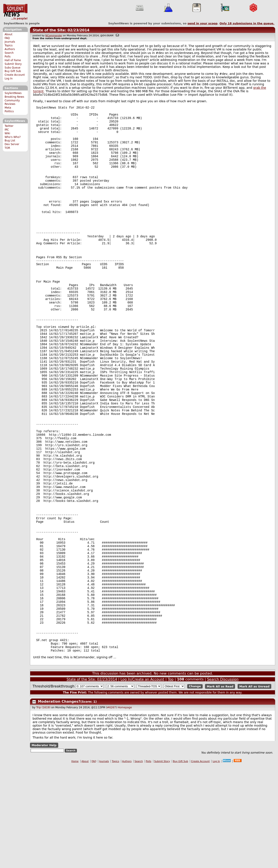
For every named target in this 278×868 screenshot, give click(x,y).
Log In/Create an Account (142, 782)
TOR (7, 148)
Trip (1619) (43, 810)
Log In (9, 79)
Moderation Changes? (59, 804)
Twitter (9, 126)
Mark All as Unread (254, 789)
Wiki (7, 133)
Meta (8, 108)
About (8, 34)
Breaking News (14, 97)
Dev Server (12, 144)
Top (171, 782)
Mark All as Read (220, 789)
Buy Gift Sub (13, 71)
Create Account (15, 75)
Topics (9, 45)
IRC (7, 130)
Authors (10, 49)
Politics (9, 111)
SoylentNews (15, 12)
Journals (10, 42)
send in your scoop (202, 23)
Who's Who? (13, 137)
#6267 (112, 810)
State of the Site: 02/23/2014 (61, 30)
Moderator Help (44, 848)
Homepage (125, 810)
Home (75, 864)
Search (9, 53)
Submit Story (13, 64)
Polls (7, 57)
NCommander (54, 36)
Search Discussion (223, 782)
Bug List (10, 141)
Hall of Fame (13, 60)
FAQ (7, 38)
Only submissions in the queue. (247, 23)
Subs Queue (12, 68)
